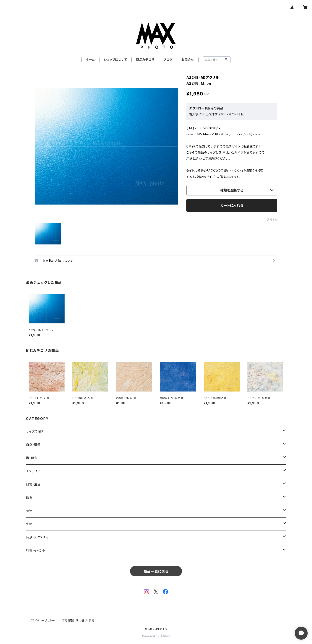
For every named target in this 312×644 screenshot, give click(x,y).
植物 (29, 511)
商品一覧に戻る (156, 571)
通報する (272, 220)
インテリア (33, 471)
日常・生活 (33, 484)
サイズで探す (35, 431)
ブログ (168, 60)
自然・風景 (33, 445)
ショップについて (115, 60)
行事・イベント (36, 550)
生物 (29, 524)
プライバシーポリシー (42, 620)
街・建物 (32, 458)
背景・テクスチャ (37, 537)
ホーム (90, 60)
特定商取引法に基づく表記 (78, 620)
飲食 (29, 497)
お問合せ (188, 60)
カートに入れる (232, 205)
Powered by (156, 636)
